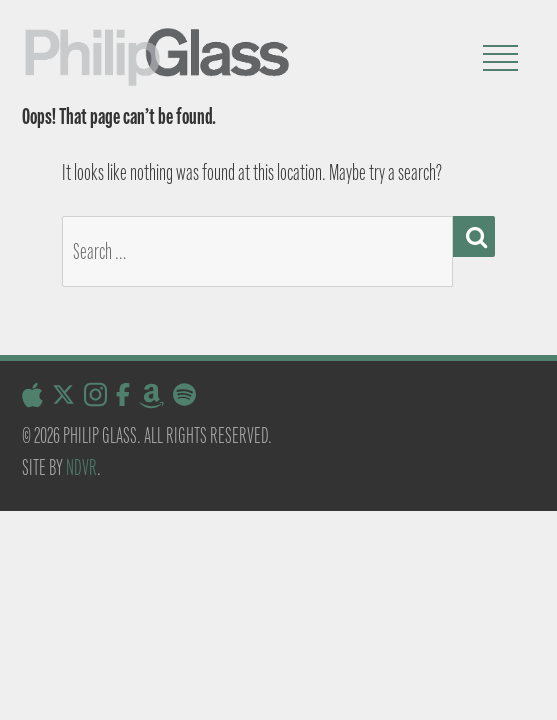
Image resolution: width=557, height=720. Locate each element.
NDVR (81, 467)
